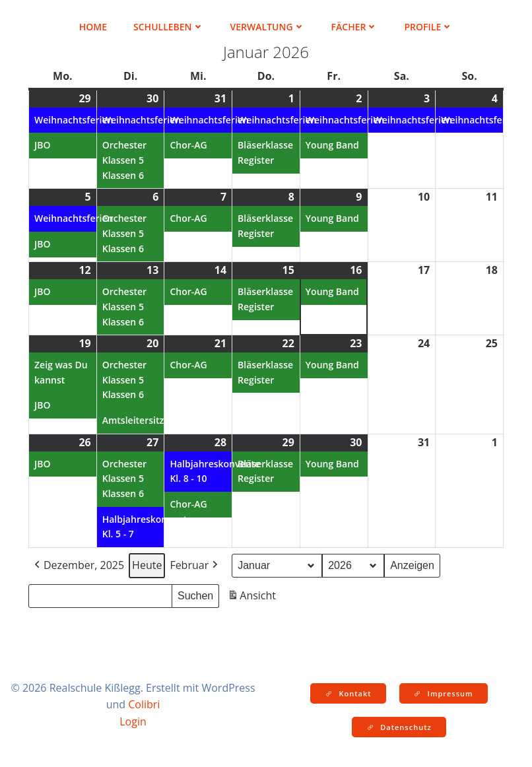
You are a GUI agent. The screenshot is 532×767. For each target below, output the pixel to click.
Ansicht (253, 598)
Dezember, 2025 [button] (78, 566)
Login (133, 721)
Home (93, 27)
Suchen (198, 594)
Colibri (144, 704)
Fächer (355, 27)
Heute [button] (147, 565)
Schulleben (169, 27)
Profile (428, 27)
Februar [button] (195, 566)
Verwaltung (268, 27)
